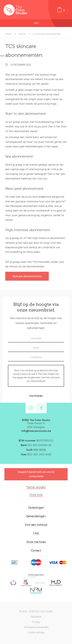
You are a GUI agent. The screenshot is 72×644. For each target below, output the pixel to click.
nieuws (22, 34)
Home (8, 34)
